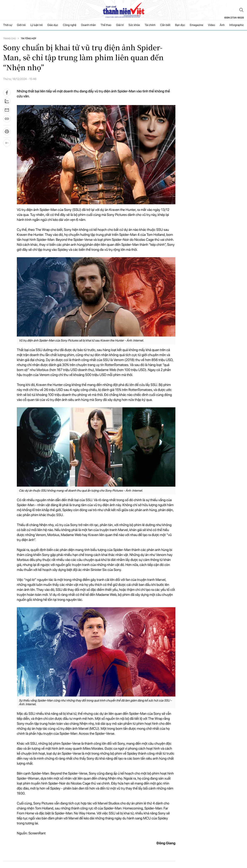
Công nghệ (70, 25)
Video (212, 25)
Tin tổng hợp (28, 39)
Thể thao (106, 25)
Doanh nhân (89, 25)
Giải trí (120, 25)
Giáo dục (53, 25)
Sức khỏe (134, 25)
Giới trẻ (21, 25)
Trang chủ (9, 39)
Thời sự (8, 25)
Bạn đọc (180, 25)
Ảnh (222, 25)
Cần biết (165, 25)
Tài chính (150, 25)
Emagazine (196, 25)
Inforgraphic (237, 25)
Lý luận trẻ (36, 25)
